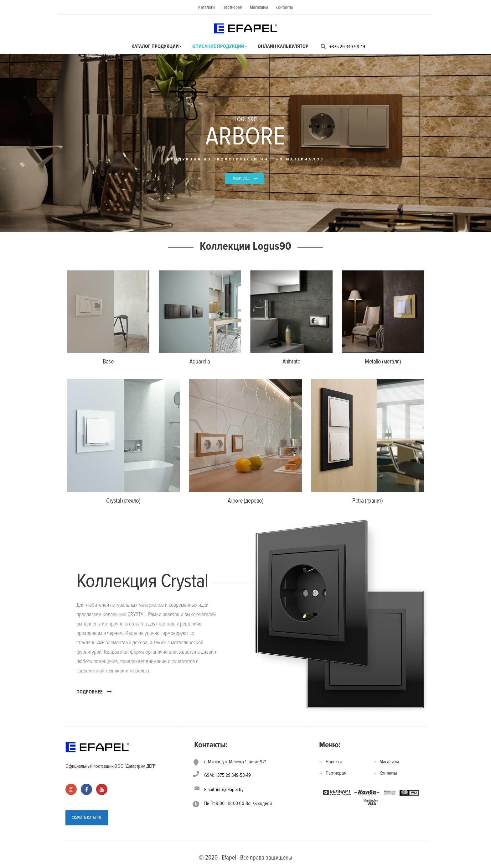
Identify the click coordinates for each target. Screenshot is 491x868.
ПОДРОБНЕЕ (241, 178)
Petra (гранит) (367, 501)
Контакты (284, 7)
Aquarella (200, 362)
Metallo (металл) (383, 362)
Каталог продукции (155, 46)
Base (108, 362)
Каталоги (207, 7)
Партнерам (232, 7)
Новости (334, 762)
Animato (292, 362)
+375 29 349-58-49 (347, 47)
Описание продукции (218, 46)
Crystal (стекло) (123, 501)
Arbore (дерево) (246, 501)
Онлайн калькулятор (283, 46)
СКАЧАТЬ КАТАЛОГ (87, 818)
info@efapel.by (230, 790)
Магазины (259, 7)
